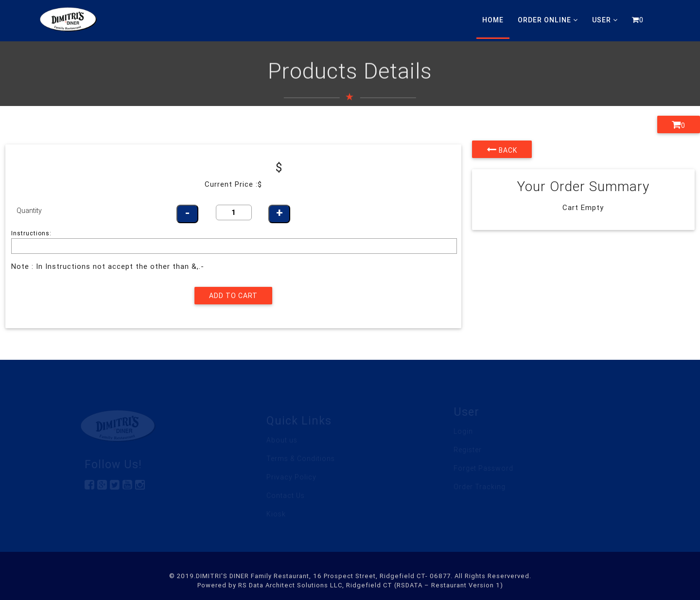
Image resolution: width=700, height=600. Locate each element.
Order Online (548, 20)
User (605, 20)
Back (502, 149)
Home (493, 20)
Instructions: (31, 233)
